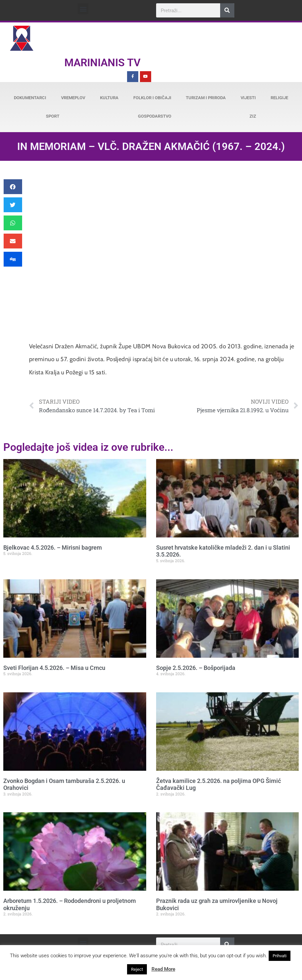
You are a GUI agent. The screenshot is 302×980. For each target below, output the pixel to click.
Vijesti (248, 98)
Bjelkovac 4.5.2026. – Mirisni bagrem (53, 548)
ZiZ (253, 116)
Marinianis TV (102, 63)
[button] (83, 9)
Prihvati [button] (280, 956)
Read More (163, 969)
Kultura (109, 98)
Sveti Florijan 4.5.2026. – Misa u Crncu (54, 668)
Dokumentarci (30, 98)
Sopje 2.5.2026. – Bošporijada (196, 668)
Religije (279, 98)
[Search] (227, 10)
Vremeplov (73, 98)
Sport (53, 116)
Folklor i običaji (152, 98)
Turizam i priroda (206, 98)
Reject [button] (137, 969)
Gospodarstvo (155, 116)
